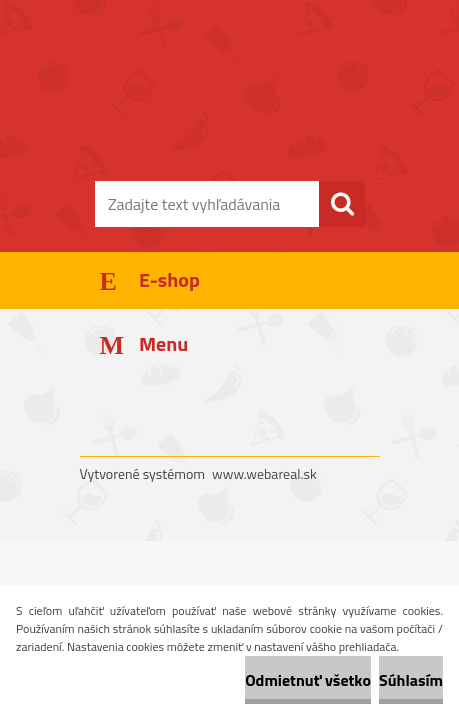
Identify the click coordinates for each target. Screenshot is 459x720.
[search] (342, 204)
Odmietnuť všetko (308, 680)
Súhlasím (411, 680)
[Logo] (229, 117)
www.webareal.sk (264, 473)
